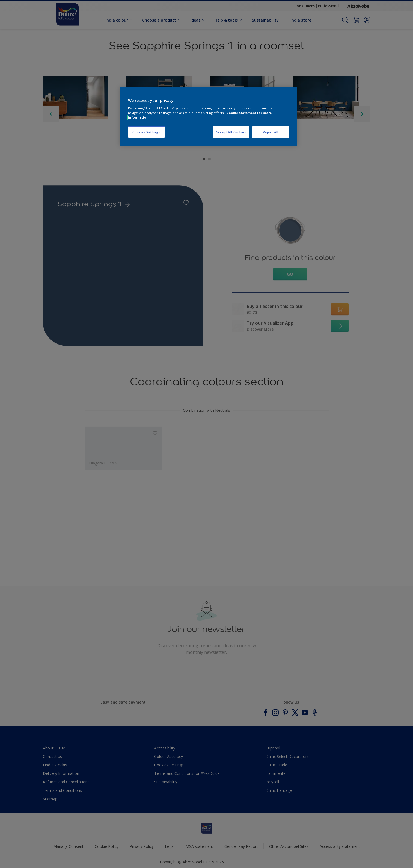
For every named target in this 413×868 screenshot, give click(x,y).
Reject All (271, 132)
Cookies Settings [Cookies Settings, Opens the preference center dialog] (146, 132)
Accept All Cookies (231, 132)
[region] (209, 117)
